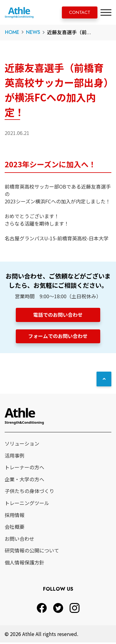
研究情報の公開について (32, 552)
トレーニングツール (27, 504)
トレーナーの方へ (24, 469)
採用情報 (15, 516)
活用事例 (15, 457)
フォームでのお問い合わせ (58, 337)
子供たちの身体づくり (29, 493)
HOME (12, 32)
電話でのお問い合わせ (58, 315)
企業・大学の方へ (24, 481)
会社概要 (15, 528)
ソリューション (22, 445)
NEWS (33, 32)
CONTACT (77, 13)
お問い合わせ (19, 540)
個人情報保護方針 (24, 564)
